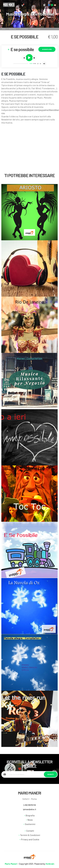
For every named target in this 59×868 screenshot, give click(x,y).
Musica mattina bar (18, 101)
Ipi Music (39, 98)
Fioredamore (48, 88)
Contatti (30, 831)
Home (4, 29)
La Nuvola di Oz (23, 88)
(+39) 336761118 (30, 805)
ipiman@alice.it (30, 809)
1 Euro (51, 104)
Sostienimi (30, 824)
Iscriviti (51, 774)
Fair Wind (36, 88)
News (30, 820)
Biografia (30, 815)
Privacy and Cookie (30, 839)
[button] (24, 58)
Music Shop (13, 29)
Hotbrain (50, 864)
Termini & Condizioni (30, 835)
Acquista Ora (47, 49)
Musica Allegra (24, 29)
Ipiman (20, 85)
